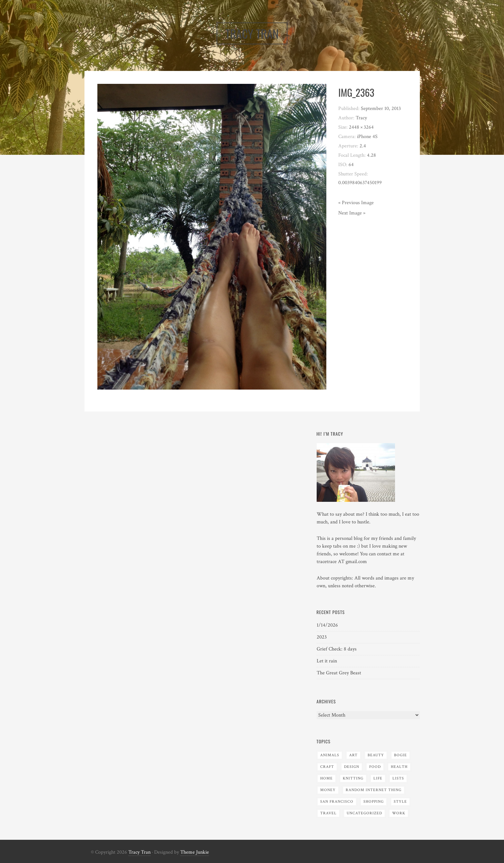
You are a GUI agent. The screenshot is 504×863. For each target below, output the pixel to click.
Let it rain (327, 661)
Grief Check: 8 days (337, 649)
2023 (322, 637)
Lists (398, 778)
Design (352, 767)
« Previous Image (356, 203)
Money (328, 790)
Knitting (353, 778)
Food (375, 767)
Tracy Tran (139, 852)
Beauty (376, 755)
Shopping (374, 802)
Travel (328, 813)
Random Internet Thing (374, 790)
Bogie (400, 755)
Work (399, 813)
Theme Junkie (195, 852)
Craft (327, 767)
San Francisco (337, 802)
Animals (330, 755)
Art (353, 755)
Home (326, 778)
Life (378, 778)
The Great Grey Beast (339, 673)
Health (399, 767)
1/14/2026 (327, 625)
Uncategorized (364, 813)
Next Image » (352, 213)
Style (400, 802)
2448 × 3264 (361, 127)
